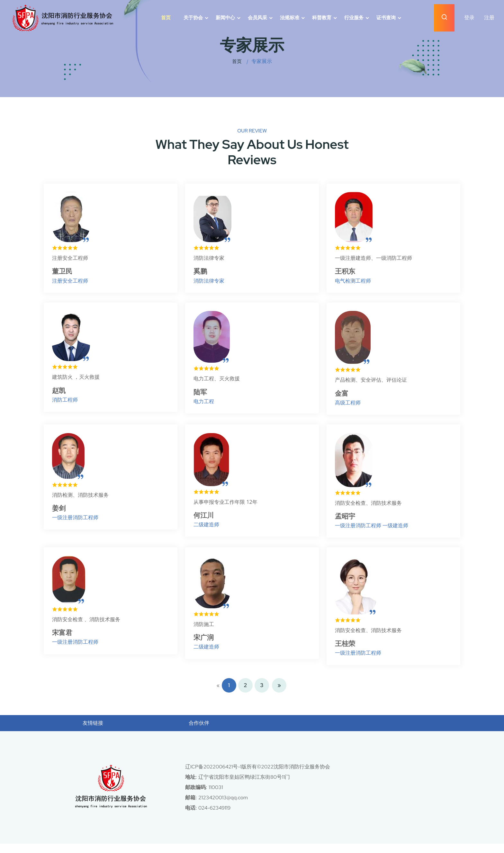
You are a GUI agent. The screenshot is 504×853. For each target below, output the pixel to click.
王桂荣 (347, 652)
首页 (166, 18)
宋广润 (205, 646)
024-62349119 (215, 817)
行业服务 (354, 18)
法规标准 (290, 18)
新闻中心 (225, 18)
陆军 (202, 396)
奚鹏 (202, 272)
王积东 (347, 272)
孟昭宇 (347, 522)
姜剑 (60, 514)
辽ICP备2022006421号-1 (214, 776)
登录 (469, 18)
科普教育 (322, 18)
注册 (489, 18)
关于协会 (193, 18)
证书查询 (386, 18)
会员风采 (257, 18)
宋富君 (64, 641)
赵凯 (60, 394)
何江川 (205, 521)
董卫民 (64, 272)
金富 (343, 397)
